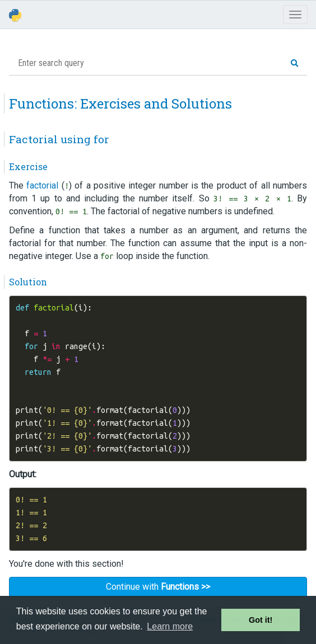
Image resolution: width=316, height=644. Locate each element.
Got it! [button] (261, 620)
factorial (42, 185)
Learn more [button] (170, 626)
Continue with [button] (158, 587)
